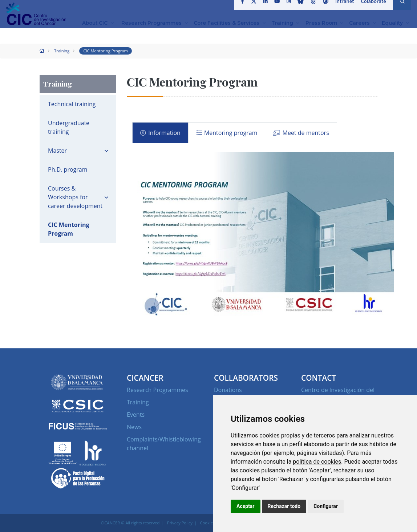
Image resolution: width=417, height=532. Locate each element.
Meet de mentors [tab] (301, 133)
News (134, 427)
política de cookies (317, 462)
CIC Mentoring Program (106, 51)
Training (62, 51)
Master (57, 151)
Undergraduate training (69, 127)
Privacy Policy (180, 523)
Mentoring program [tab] (227, 133)
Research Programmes (157, 390)
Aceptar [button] (246, 506)
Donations (228, 390)
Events (136, 415)
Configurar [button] (326, 506)
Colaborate (374, 9)
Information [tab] (160, 133)
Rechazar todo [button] (284, 506)
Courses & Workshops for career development (75, 197)
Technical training (72, 104)
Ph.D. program (68, 169)
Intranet (345, 9)
